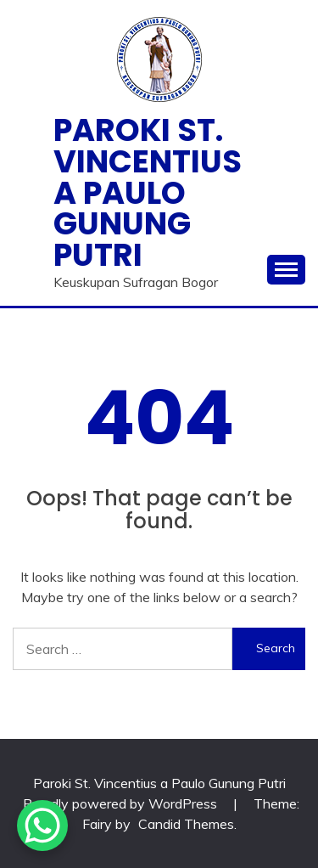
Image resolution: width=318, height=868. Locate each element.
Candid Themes (186, 824)
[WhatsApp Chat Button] (42, 826)
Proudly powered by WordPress (122, 803)
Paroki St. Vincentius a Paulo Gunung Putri (148, 192)
